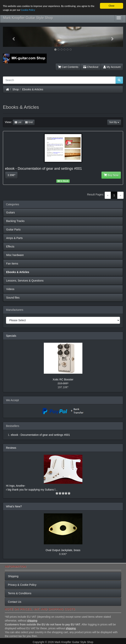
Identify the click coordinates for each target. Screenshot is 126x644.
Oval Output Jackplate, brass (63, 550)
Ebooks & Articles (33, 89)
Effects (10, 247)
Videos (10, 289)
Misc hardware (15, 255)
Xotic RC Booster (63, 379)
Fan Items (12, 264)
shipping (32, 621)
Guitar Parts (13, 230)
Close (112, 6)
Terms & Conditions (20, 593)
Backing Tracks (15, 221)
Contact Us (15, 602)
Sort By (114, 122)
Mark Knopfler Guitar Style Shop (28, 18)
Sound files (13, 298)
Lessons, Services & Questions (25, 281)
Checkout (91, 67)
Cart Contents (68, 67)
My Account (112, 67)
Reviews (11, 448)
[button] (12, 37)
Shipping (13, 576)
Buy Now (111, 175)
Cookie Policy (28, 10)
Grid (29, 122)
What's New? (14, 506)
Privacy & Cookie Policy (22, 585)
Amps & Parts (14, 238)
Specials (11, 336)
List (18, 122)
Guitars (11, 212)
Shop (16, 89)
